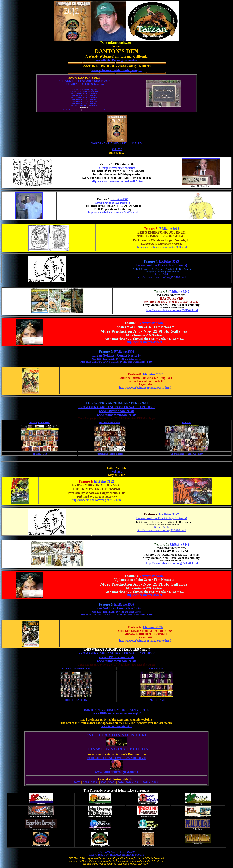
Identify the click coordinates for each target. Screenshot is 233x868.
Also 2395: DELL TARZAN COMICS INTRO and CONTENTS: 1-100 (116, 362)
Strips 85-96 (161, 527)
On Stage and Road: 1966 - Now (187, 454)
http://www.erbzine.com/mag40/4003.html (113, 212)
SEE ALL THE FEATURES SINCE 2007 (84, 81)
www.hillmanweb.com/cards (116, 415)
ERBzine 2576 (153, 627)
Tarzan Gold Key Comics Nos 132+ (116, 355)
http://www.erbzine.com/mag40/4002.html (117, 181)
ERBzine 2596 (124, 352)
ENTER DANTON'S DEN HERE (117, 735)
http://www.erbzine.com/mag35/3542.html (172, 310)
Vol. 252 (117, 149)
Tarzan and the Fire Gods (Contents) (161, 265)
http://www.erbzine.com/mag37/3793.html (161, 277)
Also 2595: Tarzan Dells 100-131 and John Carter (116, 359)
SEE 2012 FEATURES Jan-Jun (84, 84)
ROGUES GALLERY (76, 700)
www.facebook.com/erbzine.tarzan (96, 110)
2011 (138, 782)
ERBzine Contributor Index (76, 669)
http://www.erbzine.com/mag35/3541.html (172, 563)
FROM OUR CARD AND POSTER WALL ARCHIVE (116, 407)
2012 (155, 782)
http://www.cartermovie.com (144, 342)
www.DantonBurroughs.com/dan (117, 60)
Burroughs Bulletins (40, 422)
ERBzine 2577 (153, 374)
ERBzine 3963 (169, 229)
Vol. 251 (117, 472)
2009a (112, 782)
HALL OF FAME (157, 700)
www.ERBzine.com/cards (116, 411)
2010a (129, 782)
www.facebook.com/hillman (70, 110)
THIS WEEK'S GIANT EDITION (116, 749)
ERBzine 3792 (169, 514)
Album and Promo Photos (110, 454)
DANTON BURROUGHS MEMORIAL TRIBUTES (116, 710)
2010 (121, 782)
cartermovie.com (152, 323)
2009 (103, 782)
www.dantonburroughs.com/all (116, 773)
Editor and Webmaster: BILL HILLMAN (116, 852)
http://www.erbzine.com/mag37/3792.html (161, 530)
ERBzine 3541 (180, 545)
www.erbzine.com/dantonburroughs (116, 70)
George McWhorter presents (117, 168)
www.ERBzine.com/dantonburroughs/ (117, 713)
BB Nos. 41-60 (40, 454)
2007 (77, 782)
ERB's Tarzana (157, 669)
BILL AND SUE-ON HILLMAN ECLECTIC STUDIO (116, 855)
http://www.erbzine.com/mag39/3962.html (97, 500)
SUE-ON (186, 422)
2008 (86, 782)
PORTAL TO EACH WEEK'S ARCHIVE (116, 758)
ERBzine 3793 (169, 261)
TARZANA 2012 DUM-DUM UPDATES (116, 143)
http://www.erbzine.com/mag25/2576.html (145, 641)
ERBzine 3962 (104, 482)
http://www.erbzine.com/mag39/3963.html (162, 247)
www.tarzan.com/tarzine (116, 726)
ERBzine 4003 (119, 199)
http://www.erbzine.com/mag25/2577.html (145, 388)
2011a (146, 782)
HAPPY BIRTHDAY (110, 422)
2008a (95, 782)
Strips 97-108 (161, 274)
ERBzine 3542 (179, 292)
